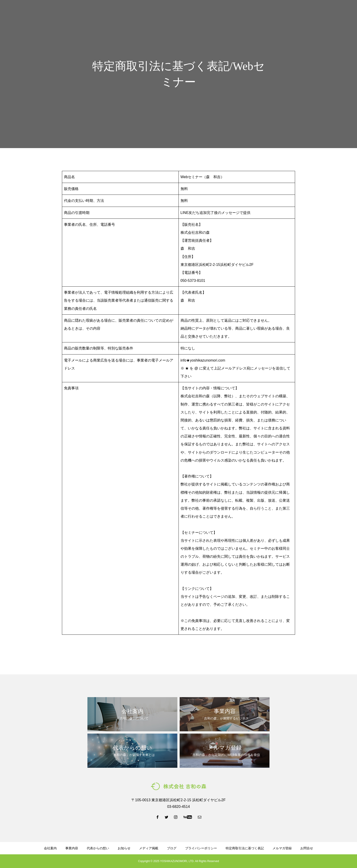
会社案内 (157, 12)
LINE (311, 12)
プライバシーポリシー (201, 848)
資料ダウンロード (254, 12)
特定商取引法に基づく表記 (245, 848)
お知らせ (124, 848)
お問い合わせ (339, 12)
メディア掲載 (149, 848)
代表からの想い (204, 12)
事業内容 (178, 12)
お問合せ (307, 848)
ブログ (228, 12)
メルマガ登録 (284, 12)
